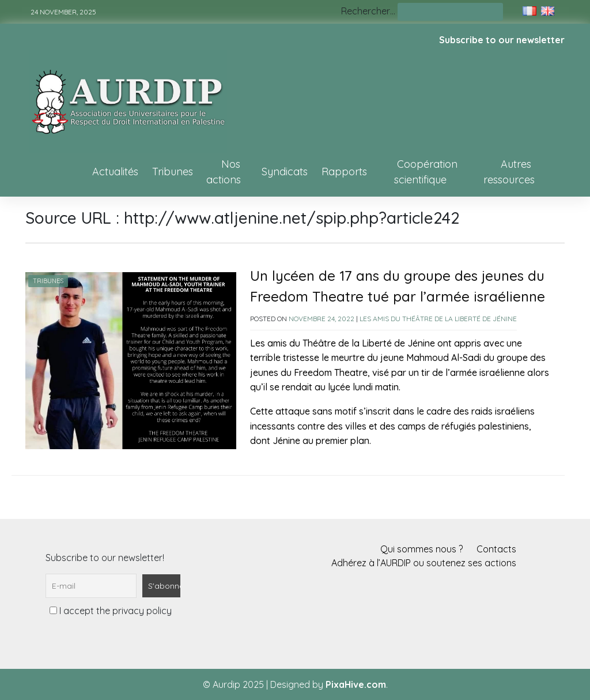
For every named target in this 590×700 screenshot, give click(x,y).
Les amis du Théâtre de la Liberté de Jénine (438, 319)
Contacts (496, 549)
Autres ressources (509, 172)
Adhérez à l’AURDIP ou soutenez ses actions (424, 563)
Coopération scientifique (426, 172)
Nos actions (224, 172)
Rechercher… (368, 11)
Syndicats (285, 172)
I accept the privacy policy (111, 611)
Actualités (115, 172)
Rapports (344, 172)
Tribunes (173, 172)
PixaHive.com (356, 684)
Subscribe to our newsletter (502, 40)
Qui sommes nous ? (421, 549)
